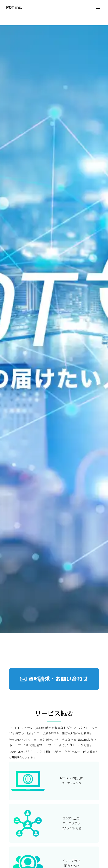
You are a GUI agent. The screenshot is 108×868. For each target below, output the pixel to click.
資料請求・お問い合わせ (58, 679)
